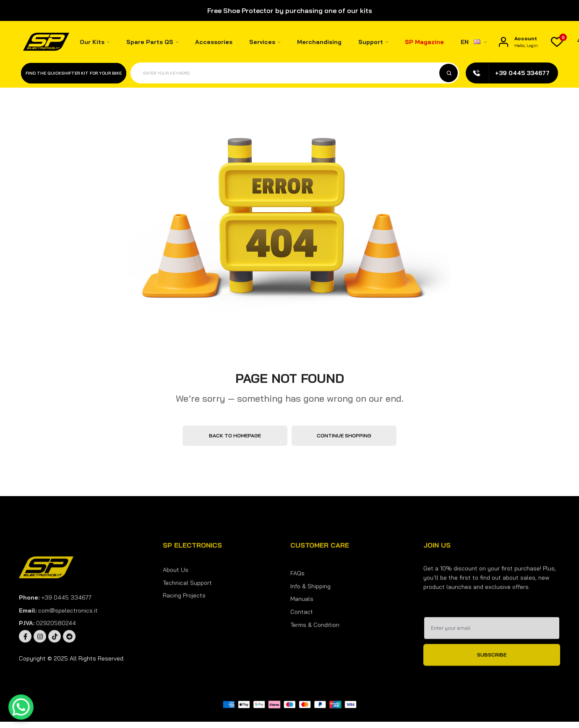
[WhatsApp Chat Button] (21, 707)
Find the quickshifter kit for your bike (74, 73)
